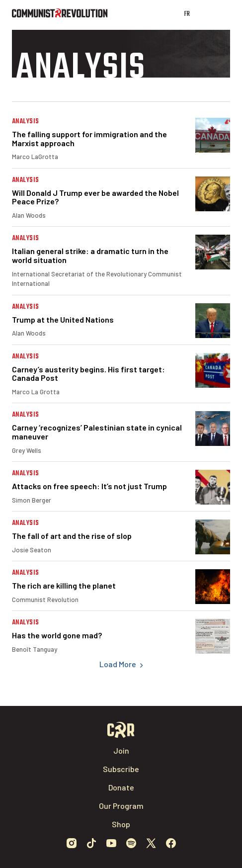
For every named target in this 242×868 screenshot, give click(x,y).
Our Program (121, 806)
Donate (121, 787)
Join (121, 750)
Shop (121, 824)
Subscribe (121, 769)
